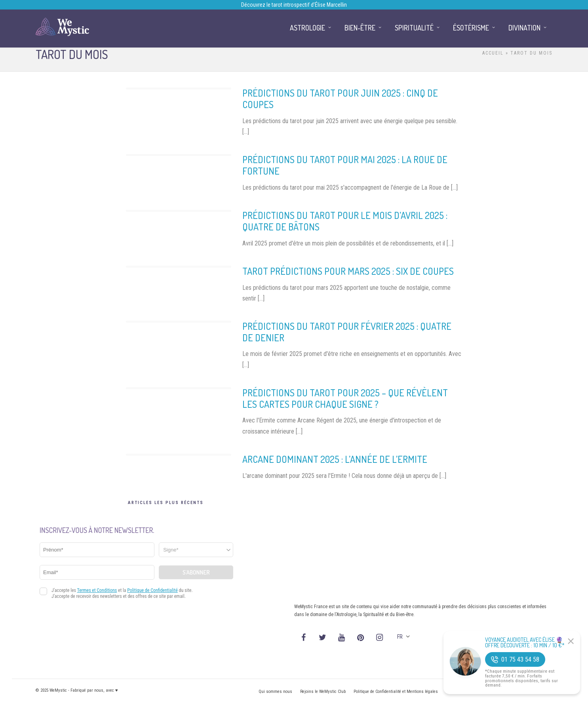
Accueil (493, 53)
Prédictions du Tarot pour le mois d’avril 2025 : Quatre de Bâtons (345, 221)
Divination (524, 28)
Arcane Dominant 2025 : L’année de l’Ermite (335, 459)
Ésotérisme (471, 28)
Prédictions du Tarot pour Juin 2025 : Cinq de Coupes (340, 99)
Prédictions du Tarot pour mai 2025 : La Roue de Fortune (345, 165)
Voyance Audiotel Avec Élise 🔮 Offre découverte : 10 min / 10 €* (525, 643)
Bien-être (360, 28)
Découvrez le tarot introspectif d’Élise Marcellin (294, 5)
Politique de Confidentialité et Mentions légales (396, 692)
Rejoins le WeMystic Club (323, 692)
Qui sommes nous (275, 692)
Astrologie (307, 28)
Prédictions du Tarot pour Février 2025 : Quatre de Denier (347, 332)
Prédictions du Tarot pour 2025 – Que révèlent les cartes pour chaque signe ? (345, 398)
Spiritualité (414, 28)
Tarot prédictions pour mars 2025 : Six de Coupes (348, 271)
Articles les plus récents (166, 503)
